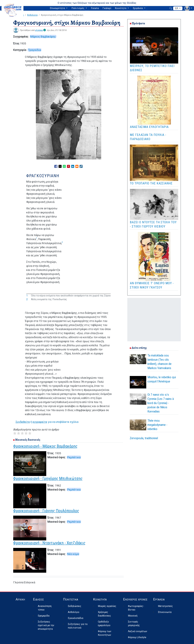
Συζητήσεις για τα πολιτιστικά (78, 626)
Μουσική (133, 616)
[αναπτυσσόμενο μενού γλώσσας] (178, 8)
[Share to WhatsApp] (64, 166)
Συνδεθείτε (23, 422)
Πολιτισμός (78, 8)
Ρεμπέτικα (74, 457)
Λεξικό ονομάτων (138, 631)
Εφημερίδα (44, 616)
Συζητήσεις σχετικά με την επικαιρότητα (46, 625)
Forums (95, 8)
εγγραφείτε (40, 422)
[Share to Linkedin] (73, 166)
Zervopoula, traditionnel (144, 438)
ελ (177, 8)
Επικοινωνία (165, 612)
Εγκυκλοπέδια (76, 618)
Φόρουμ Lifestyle (137, 637)
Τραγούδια (34, 50)
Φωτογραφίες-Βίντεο (136, 608)
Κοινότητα (121, 8)
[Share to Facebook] (56, 166)
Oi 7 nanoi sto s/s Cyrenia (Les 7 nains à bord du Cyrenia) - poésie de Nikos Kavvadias (161, 403)
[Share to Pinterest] (68, 166)
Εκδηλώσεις (75, 606)
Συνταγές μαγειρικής (134, 624)
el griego (39, 30)
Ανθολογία (32, 15)
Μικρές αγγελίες (107, 606)
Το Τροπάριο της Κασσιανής (151, 183)
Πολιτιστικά (71, 599)
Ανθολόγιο (74, 612)
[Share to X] (60, 166)
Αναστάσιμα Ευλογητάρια (149, 127)
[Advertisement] (154, 319)
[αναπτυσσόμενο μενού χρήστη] (188, 8)
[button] (81, 166)
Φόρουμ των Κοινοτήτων (105, 633)
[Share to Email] (77, 166)
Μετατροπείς (165, 606)
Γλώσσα (18, 582)
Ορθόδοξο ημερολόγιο (104, 624)
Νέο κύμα (73, 554)
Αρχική (20, 599)
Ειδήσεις (38, 599)
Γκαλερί (107, 8)
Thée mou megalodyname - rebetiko (157, 425)
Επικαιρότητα (57, 8)
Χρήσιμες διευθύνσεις (104, 614)
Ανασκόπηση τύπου (45, 608)
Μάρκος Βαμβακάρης (43, 37)
